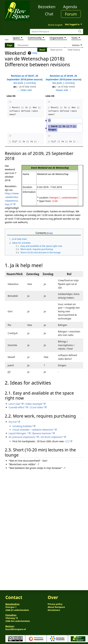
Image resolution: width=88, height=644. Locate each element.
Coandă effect (16, 407)
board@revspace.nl (16, 629)
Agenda (70, 7)
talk (21, 83)
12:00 (55, 201)
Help (32, 53)
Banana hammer (42, 433)
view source (35, 79)
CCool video (36, 407)
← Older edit (25, 90)
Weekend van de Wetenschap (53, 168)
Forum (71, 14)
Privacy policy (55, 604)
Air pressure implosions (22, 437)
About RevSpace (56, 607)
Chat (49, 14)
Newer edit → (63, 90)
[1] (67, 441)
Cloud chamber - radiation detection (33, 430)
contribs (30, 83)
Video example (34, 404)
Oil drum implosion (51, 437)
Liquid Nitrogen (18, 433)
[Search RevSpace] (56, 32)
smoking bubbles (22, 426)
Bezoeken (47, 7)
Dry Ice (13, 422)
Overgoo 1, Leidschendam (63, 198)
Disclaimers (54, 610)
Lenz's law (14, 404)
